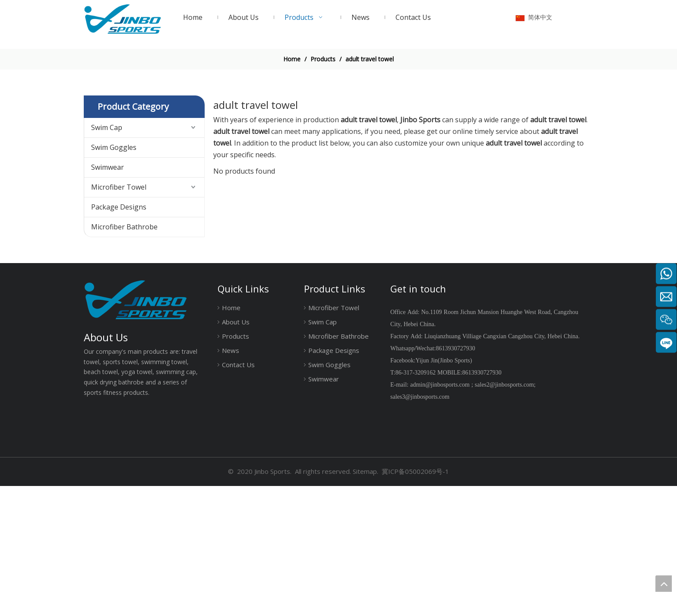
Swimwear (108, 297)
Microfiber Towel (119, 317)
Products (236, 467)
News (231, 481)
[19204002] (338, 109)
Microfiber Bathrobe (124, 357)
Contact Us (238, 495)
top (664, 584)
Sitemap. (365, 602)
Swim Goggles (114, 277)
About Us (236, 452)
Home (231, 438)
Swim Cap (107, 257)
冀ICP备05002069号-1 (415, 602)
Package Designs (119, 337)
